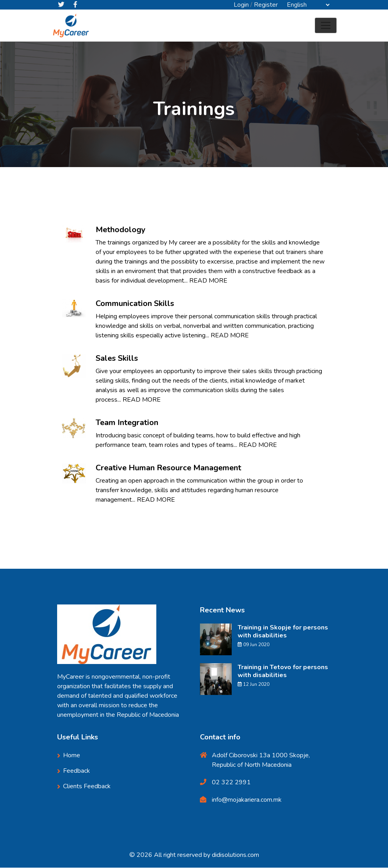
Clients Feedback (87, 787)
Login (241, 5)
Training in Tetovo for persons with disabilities (283, 672)
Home (173, 132)
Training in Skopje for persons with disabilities (283, 632)
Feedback (77, 771)
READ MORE (208, 281)
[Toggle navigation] (326, 26)
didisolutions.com (235, 855)
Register (266, 5)
